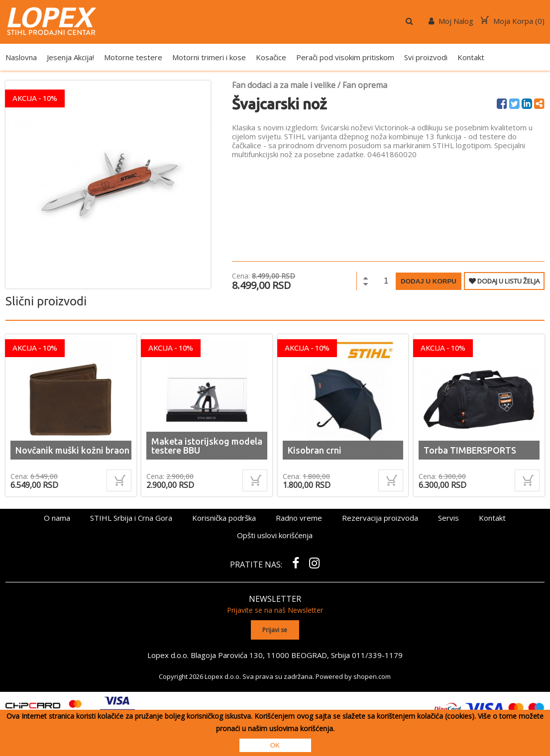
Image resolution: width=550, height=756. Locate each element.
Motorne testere (133, 57)
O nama (57, 518)
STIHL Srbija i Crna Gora (131, 518)
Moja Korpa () (513, 21)
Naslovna (21, 57)
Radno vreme (299, 518)
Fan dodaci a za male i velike (284, 85)
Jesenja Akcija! (70, 57)
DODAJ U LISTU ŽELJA (504, 281)
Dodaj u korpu (429, 281)
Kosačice (271, 57)
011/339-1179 (377, 655)
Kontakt (471, 57)
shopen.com (372, 676)
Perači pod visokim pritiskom (345, 57)
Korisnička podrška (224, 518)
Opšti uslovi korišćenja (275, 535)
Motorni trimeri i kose (209, 57)
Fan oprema (365, 85)
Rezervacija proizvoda (380, 518)
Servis (448, 518)
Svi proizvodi (426, 57)
